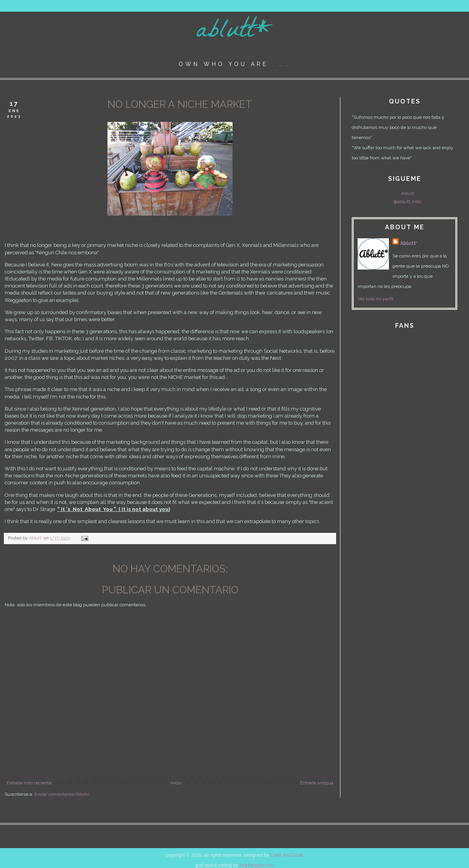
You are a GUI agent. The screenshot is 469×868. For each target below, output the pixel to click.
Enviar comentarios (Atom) (62, 794)
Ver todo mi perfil (375, 299)
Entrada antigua (317, 783)
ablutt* (235, 33)
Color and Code (286, 855)
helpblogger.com (257, 865)
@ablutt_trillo (407, 202)
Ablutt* (409, 243)
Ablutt (408, 193)
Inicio (176, 783)
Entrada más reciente (29, 783)
